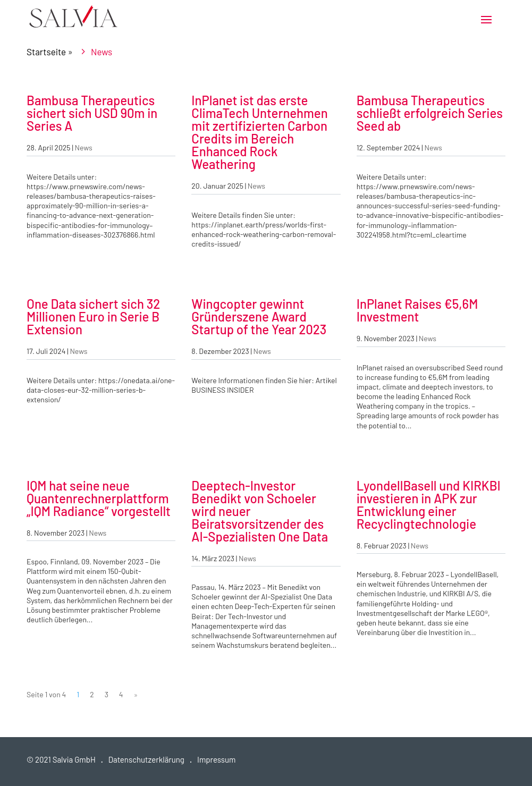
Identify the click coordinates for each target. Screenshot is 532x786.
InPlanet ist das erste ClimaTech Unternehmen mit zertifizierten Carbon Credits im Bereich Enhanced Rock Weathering (259, 132)
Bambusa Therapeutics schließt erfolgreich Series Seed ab (430, 113)
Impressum (216, 759)
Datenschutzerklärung (146, 759)
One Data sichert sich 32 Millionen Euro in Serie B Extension (93, 316)
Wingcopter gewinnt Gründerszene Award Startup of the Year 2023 (259, 316)
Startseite (46, 52)
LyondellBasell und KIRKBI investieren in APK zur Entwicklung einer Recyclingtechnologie (429, 505)
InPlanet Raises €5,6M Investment (417, 310)
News (84, 147)
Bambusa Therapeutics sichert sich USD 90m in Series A (92, 113)
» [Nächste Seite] (136, 694)
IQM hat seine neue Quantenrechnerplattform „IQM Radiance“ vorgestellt (99, 498)
